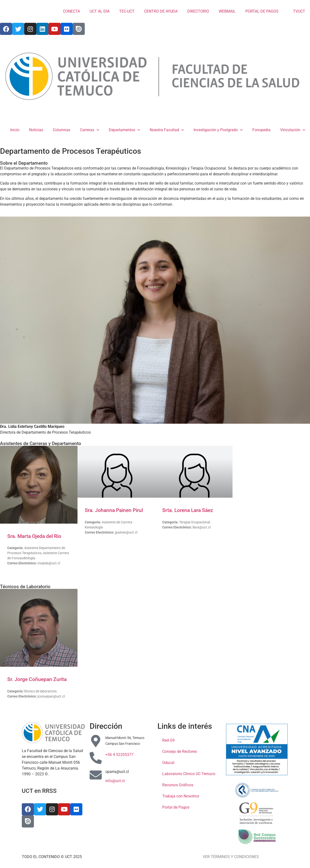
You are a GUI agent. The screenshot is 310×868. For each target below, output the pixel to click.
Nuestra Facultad (167, 130)
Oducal (168, 763)
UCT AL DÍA (100, 11)
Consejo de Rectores (180, 751)
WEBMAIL (227, 11)
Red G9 (168, 740)
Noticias (36, 130)
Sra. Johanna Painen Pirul (114, 510)
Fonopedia (261, 130)
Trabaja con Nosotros (181, 796)
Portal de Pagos (176, 807)
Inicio (15, 130)
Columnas (62, 130)
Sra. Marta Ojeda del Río (34, 536)
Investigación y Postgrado (218, 130)
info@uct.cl (115, 781)
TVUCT (297, 11)
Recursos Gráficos (178, 785)
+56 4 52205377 (119, 755)
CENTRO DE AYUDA (161, 11)
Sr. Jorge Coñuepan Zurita (37, 679)
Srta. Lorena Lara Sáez (188, 510)
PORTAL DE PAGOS (262, 11)
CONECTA (71, 11)
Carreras (89, 130)
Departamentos (124, 130)
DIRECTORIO (198, 11)
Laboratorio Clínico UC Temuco (189, 774)
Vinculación (293, 130)
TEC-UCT (127, 11)
